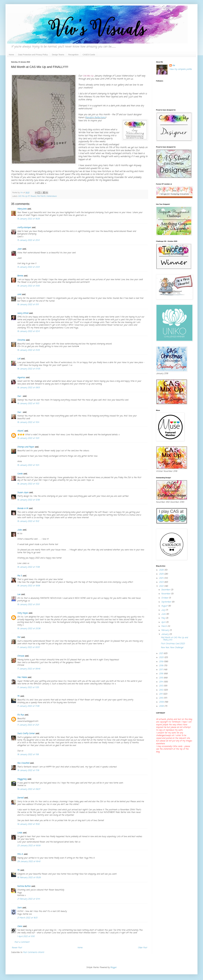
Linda (20, 833)
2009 (162, 702)
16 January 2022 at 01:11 (28, 305)
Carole (20, 474)
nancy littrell (23, 313)
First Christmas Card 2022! (173, 644)
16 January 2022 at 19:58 (29, 586)
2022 (162, 586)
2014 (161, 682)
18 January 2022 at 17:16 (28, 770)
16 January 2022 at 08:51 (29, 388)
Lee (19, 595)
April (164, 622)
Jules (20, 530)
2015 (161, 678)
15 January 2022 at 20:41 (28, 240)
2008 (162, 706)
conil (19, 295)
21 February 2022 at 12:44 (29, 899)
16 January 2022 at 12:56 (29, 500)
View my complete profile (181, 69)
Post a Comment (22, 942)
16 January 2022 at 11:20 (28, 438)
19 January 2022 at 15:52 (28, 824)
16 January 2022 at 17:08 (28, 567)
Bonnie (20, 276)
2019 (161, 662)
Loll (19, 359)
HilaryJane (22, 209)
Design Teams (58, 55)
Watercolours (51, 196)
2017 (161, 670)
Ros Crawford (23, 763)
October (165, 598)
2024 (162, 578)
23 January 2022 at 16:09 (29, 846)
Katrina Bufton (24, 886)
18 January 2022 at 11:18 (28, 755)
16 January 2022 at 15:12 (28, 521)
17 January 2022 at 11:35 (28, 688)
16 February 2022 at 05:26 (29, 878)
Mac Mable (22, 677)
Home (11, 55)
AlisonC (20, 431)
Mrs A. (20, 854)
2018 (161, 666)
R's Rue (21, 715)
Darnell (20, 798)
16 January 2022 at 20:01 (28, 605)
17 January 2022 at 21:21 (28, 725)
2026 (162, 570)
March (164, 626)
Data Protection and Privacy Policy (33, 55)
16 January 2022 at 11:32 (28, 484)
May (164, 618)
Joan (19, 249)
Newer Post (17, 948)
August (165, 606)
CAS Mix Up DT (24, 196)
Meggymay (22, 779)
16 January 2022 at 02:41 (28, 331)
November (166, 594)
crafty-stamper (24, 228)
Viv (174, 66)
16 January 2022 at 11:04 (28, 422)
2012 (161, 690)
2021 (161, 654)
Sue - (20, 396)
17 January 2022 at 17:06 (28, 706)
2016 (161, 674)
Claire (20, 926)
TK (18, 696)
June (164, 614)
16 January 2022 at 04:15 (28, 350)
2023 (162, 582)
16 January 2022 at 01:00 (28, 286)
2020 (162, 658)
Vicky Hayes (23, 613)
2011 (161, 694)
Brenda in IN (23, 509)
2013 (161, 686)
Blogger (113, 967)
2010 (161, 698)
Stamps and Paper (26, 447)
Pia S (20, 576)
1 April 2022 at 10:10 (26, 937)
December (166, 590)
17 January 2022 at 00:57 (29, 647)
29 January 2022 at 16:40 (29, 862)
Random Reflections (95, 118)
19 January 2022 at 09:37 (29, 789)
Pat (19, 637)
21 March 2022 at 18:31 (27, 918)
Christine (21, 340)
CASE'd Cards (89, 55)
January (165, 634)
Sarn (19, 908)
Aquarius (21, 378)
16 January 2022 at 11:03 (28, 404)
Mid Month (41, 196)
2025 (162, 574)
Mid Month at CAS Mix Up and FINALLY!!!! (174, 639)
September (167, 602)
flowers (33, 196)
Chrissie (21, 656)
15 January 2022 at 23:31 (28, 267)
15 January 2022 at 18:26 (29, 219)
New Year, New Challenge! (172, 648)
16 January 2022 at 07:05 (29, 369)
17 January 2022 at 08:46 (29, 669)
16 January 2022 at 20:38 (29, 629)
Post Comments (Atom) (34, 952)
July (163, 610)
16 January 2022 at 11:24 (28, 465)
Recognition (73, 55)
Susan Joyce (23, 493)
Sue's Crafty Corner (26, 734)
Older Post (143, 948)
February (166, 630)
